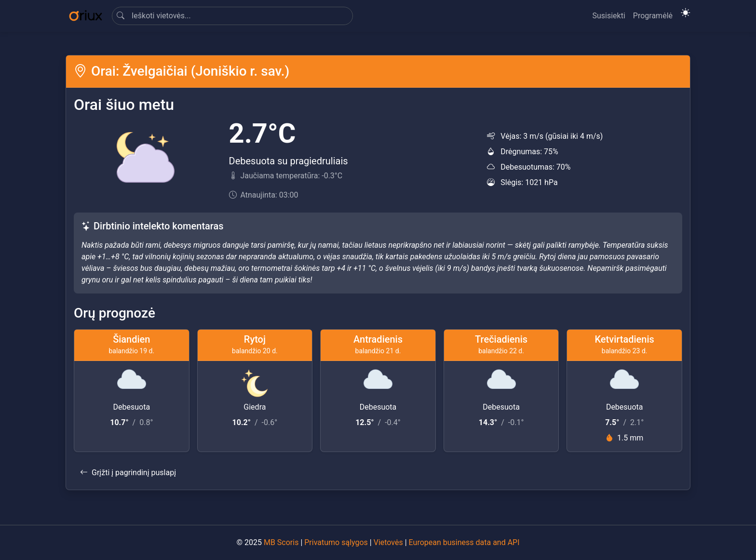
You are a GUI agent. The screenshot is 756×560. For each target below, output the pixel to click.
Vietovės (388, 542)
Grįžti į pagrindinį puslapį (128, 473)
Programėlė (653, 16)
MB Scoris (281, 542)
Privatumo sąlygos (336, 542)
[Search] (232, 16)
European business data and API (464, 542)
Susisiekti (608, 16)
